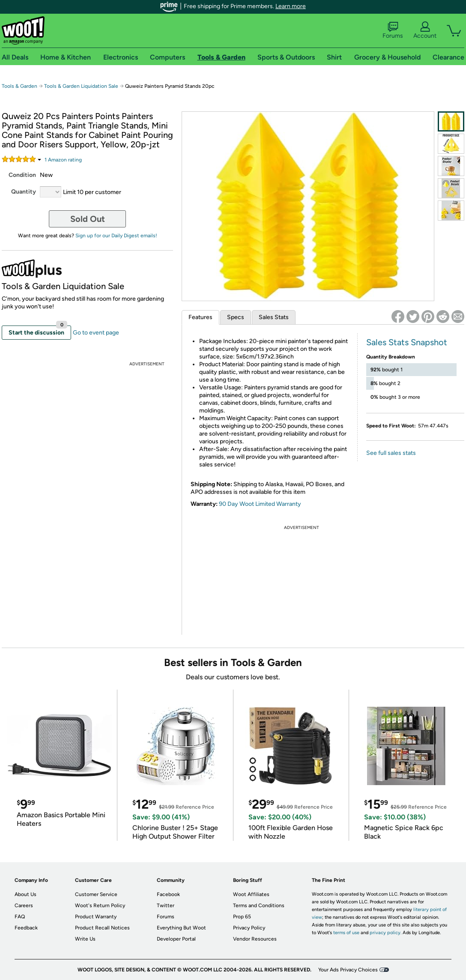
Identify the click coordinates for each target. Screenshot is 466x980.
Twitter (166, 905)
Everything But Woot (181, 928)
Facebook (168, 894)
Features (200, 317)
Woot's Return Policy (100, 905)
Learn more (291, 6)
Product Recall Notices (102, 928)
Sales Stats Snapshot (407, 342)
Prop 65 (242, 917)
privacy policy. (385, 933)
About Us (25, 894)
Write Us (85, 939)
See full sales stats (391, 453)
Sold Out (88, 219)
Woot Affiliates (251, 894)
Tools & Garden (19, 86)
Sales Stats (274, 317)
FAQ (20, 917)
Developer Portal (176, 939)
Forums (393, 30)
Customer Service (96, 894)
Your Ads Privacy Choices (348, 970)
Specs (236, 317)
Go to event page (96, 333)
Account (425, 30)
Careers (24, 905)
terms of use (346, 933)
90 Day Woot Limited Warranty (260, 504)
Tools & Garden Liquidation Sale (81, 86)
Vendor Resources (255, 939)
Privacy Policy (249, 928)
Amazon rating (63, 160)
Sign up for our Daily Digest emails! (116, 236)
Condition (22, 175)
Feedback (26, 928)
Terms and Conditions (259, 905)
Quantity (24, 192)
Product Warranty (96, 917)
